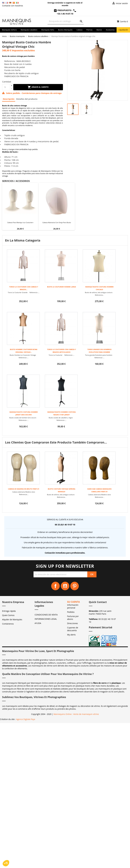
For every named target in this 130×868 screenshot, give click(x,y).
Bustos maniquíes (65, 30)
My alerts (71, 635)
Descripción (9, 99)
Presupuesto (63, 10)
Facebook (55, 586)
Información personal (73, 606)
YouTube (65, 586)
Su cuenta (74, 602)
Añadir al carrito (38, 87)
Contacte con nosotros (13, 6)
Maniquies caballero (29, 30)
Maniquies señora (9, 30)
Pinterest (75, 586)
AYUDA (38, 623)
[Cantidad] (6, 87)
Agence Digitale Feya (26, 719)
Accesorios (110, 30)
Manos (99, 30)
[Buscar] (66, 21)
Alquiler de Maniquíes (12, 619)
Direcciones (73, 623)
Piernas (89, 30)
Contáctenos (8, 624)
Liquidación (123, 30)
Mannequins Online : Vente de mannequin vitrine (76, 714)
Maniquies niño (48, 30)
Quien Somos (8, 615)
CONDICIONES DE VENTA (46, 615)
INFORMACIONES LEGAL (46, 619)
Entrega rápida (9, 611)
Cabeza (79, 30)
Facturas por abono (73, 618)
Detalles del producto (27, 99)
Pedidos (71, 612)
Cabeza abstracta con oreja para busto (57, 222)
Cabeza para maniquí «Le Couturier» (20, 222)
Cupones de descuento (73, 629)
